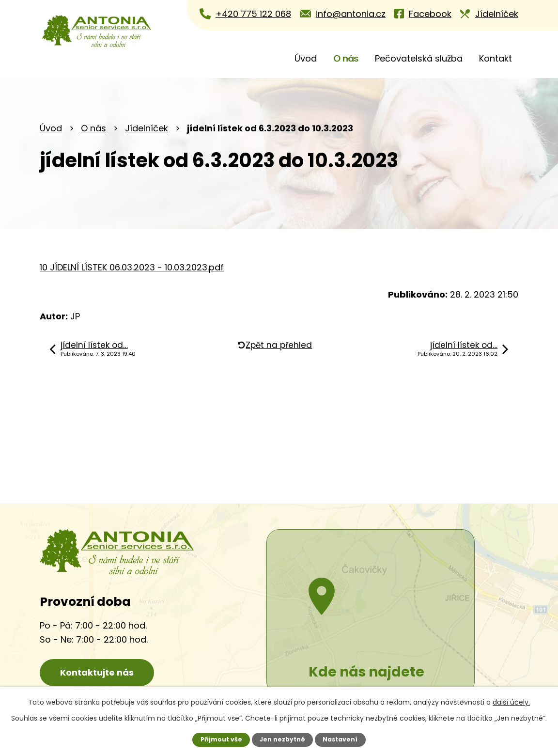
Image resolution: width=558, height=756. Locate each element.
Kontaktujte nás (100, 673)
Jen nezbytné (283, 739)
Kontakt (496, 58)
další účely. (511, 702)
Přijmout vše (221, 739)
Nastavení (341, 739)
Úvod (306, 58)
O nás (346, 58)
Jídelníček (147, 128)
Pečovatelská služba (419, 58)
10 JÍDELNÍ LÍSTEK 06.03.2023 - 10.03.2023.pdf (132, 267)
